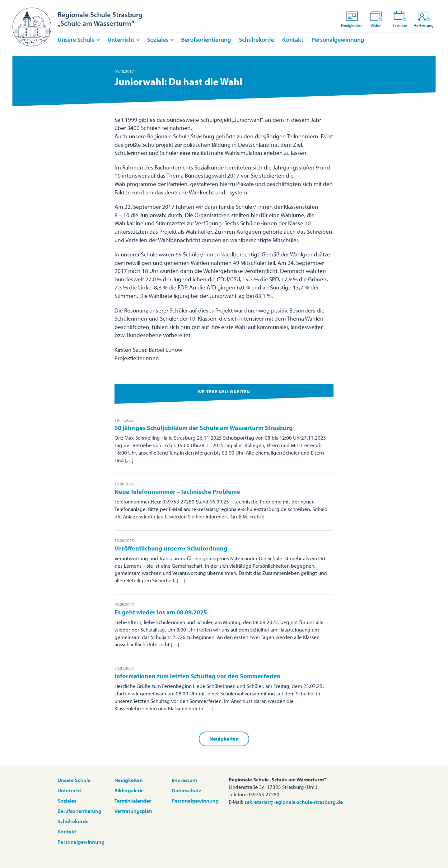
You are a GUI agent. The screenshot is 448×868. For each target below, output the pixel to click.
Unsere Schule (76, 39)
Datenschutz (187, 790)
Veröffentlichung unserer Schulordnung (171, 548)
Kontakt (293, 39)
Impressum (184, 780)
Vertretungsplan (133, 811)
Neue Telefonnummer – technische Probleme (177, 491)
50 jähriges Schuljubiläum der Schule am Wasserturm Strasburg (204, 428)
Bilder (376, 19)
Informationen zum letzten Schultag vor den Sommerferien (198, 676)
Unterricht (121, 39)
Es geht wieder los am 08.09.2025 (161, 612)
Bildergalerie (129, 790)
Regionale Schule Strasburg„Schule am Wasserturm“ (100, 19)
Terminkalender (133, 801)
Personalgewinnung (338, 39)
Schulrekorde (257, 39)
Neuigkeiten (352, 19)
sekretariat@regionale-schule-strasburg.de (294, 802)
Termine (400, 19)
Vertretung (424, 19)
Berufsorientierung (206, 39)
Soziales (158, 39)
